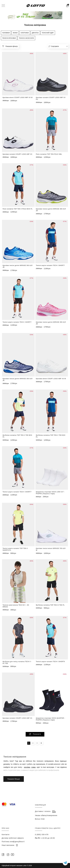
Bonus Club (40, 819)
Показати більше (35, 735)
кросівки (27, 767)
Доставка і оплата (45, 811)
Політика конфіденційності (13, 842)
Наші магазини (10, 845)
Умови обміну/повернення (46, 815)
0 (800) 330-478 (42, 835)
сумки (33, 767)
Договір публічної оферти (13, 838)
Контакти (6, 835)
